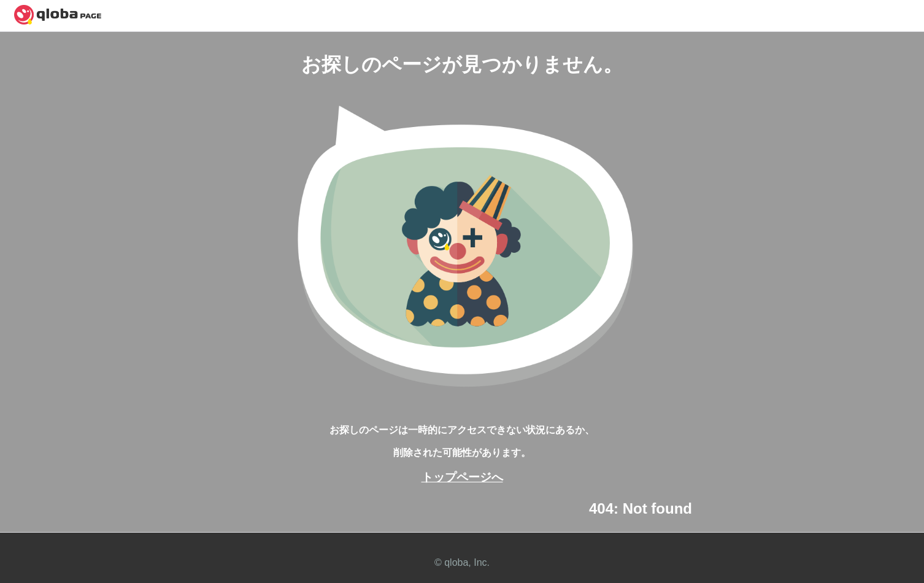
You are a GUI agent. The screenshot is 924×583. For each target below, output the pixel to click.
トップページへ (462, 477)
